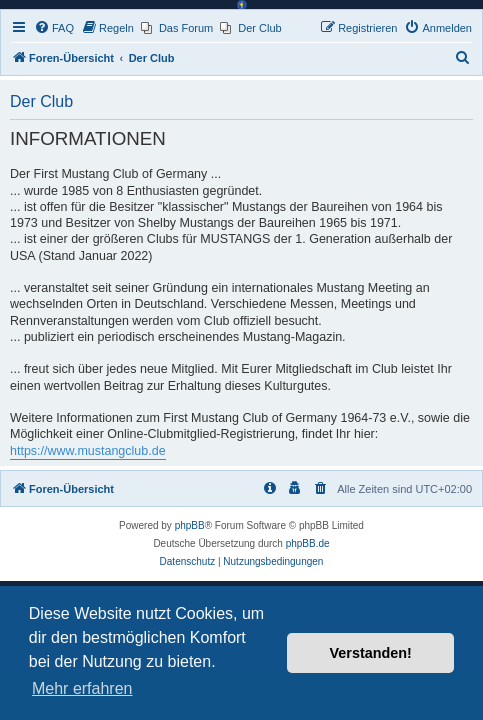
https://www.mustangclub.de (88, 451)
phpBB (190, 525)
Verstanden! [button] (371, 653)
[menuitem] (54, 28)
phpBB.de (308, 543)
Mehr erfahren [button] (82, 688)
